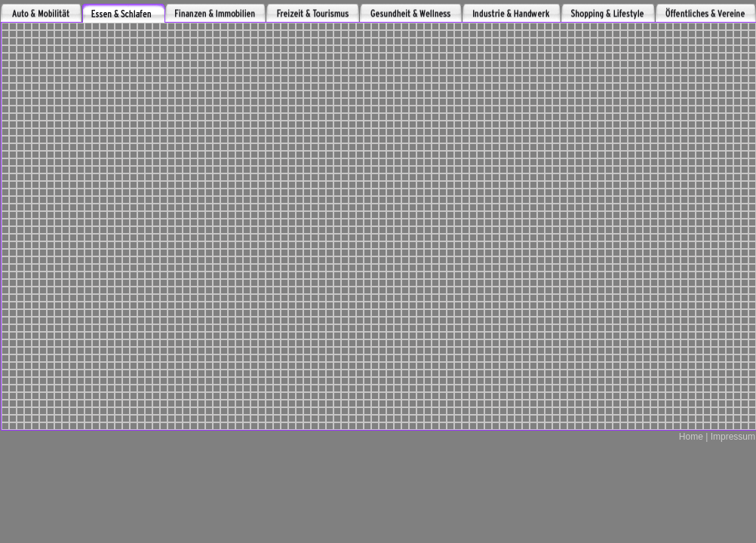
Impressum (731, 437)
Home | (693, 437)
